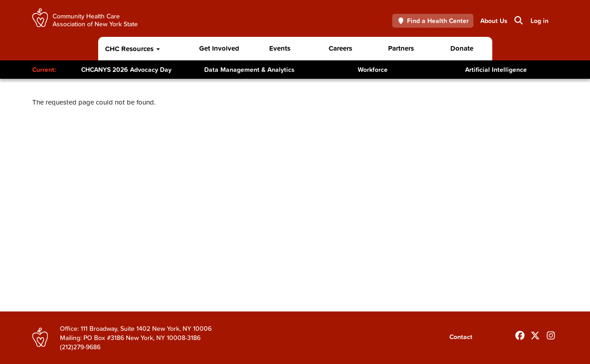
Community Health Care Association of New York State (95, 20)
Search (518, 20)
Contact (461, 337)
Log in (540, 21)
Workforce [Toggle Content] (373, 70)
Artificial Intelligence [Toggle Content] (496, 70)
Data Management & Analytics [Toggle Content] (249, 70)
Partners (401, 48)
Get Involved (219, 48)
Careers (340, 48)
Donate (462, 48)
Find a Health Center (433, 21)
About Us (494, 21)
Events (280, 48)
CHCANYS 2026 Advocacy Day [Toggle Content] (126, 70)
